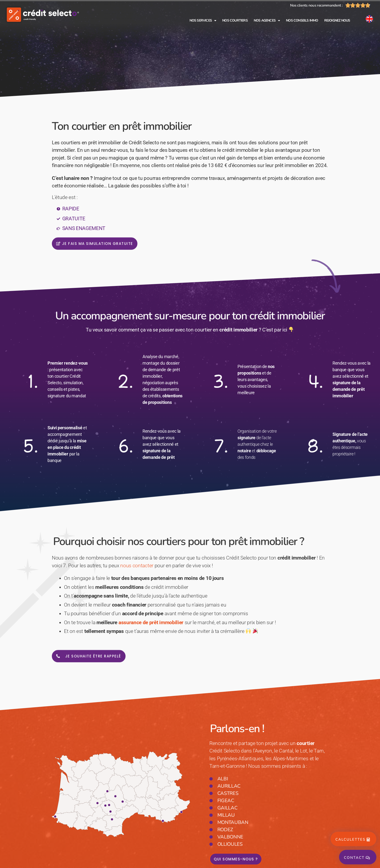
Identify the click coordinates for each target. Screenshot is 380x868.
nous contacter (137, 566)
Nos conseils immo (302, 20)
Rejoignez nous (337, 20)
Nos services (203, 21)
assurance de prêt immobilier (151, 622)
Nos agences (267, 21)
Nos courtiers (235, 20)
